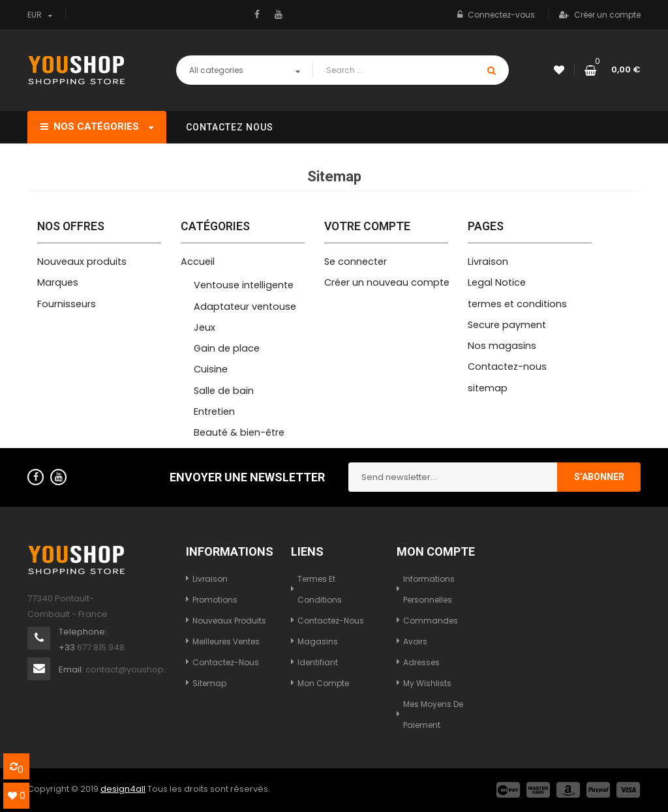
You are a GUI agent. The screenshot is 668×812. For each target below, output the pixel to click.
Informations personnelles (429, 589)
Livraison (488, 262)
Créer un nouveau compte (387, 282)
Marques (58, 282)
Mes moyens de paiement (433, 714)
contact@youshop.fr (129, 669)
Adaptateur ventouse (245, 307)
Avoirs (415, 641)
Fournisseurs (67, 304)
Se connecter (356, 262)
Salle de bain (224, 391)
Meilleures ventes (226, 641)
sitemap (488, 388)
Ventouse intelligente (244, 285)
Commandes (431, 621)
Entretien (214, 412)
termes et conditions (517, 304)
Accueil (198, 262)
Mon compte (323, 683)
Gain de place (227, 348)
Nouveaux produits (82, 262)
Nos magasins (502, 346)
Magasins (318, 641)
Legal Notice (497, 282)
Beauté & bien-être (239, 432)
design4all (123, 789)
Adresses (421, 662)
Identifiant (318, 662)
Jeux (205, 327)
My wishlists (427, 683)
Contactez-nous (507, 367)
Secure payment (507, 325)
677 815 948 (101, 647)
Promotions (215, 600)
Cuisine (211, 369)
